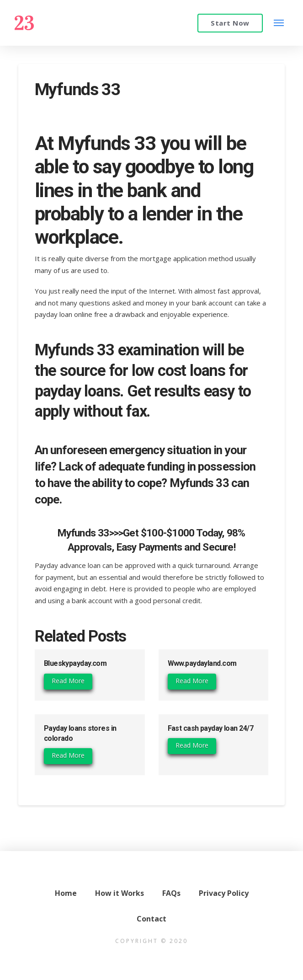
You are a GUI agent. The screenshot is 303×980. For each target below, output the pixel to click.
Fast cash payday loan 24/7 (210, 728)
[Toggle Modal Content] (279, 23)
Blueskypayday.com (75, 663)
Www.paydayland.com (202, 663)
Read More (68, 681)
